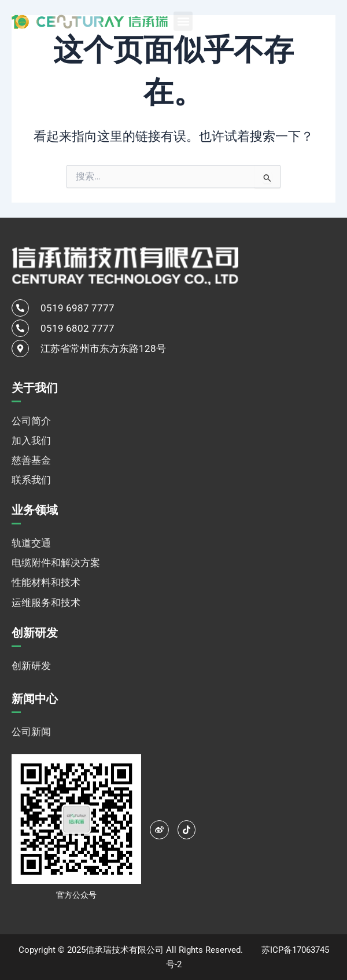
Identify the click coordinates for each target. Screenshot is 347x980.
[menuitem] (307, 21)
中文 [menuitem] (293, 21)
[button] (183, 21)
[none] (307, 21)
